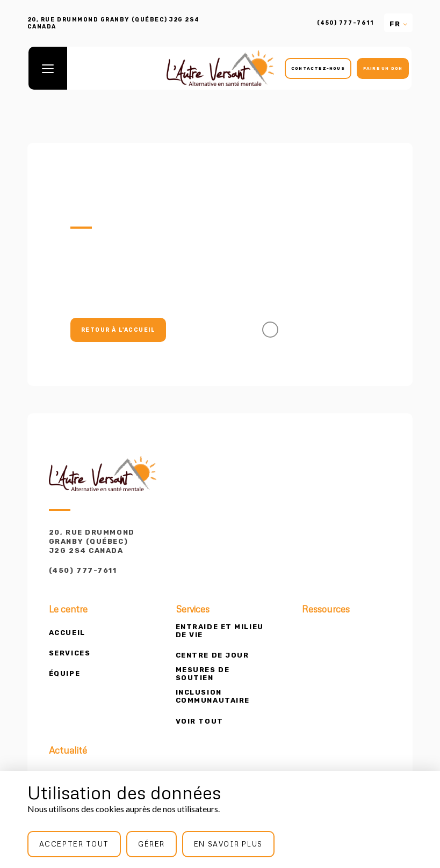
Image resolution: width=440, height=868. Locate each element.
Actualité (68, 750)
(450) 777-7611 (345, 23)
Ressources (326, 609)
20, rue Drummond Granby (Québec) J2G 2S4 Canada (92, 541)
